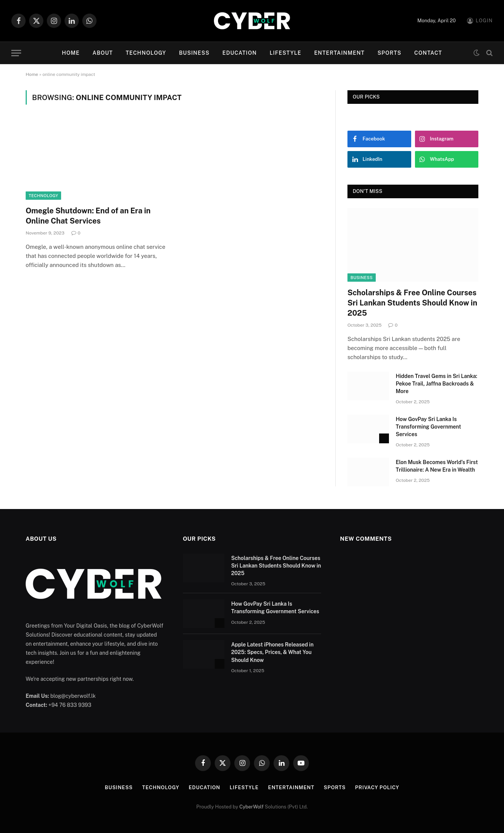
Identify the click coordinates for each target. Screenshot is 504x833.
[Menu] (16, 53)
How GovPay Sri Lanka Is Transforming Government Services (428, 427)
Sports (390, 53)
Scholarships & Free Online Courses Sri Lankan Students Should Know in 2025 (412, 303)
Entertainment (340, 53)
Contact (428, 53)
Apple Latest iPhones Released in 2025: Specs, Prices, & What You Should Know (273, 652)
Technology (146, 53)
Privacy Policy (377, 787)
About (103, 53)
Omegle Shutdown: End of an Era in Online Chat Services (88, 216)
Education (239, 53)
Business (194, 53)
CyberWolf (252, 807)
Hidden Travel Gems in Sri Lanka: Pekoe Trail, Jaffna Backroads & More (436, 384)
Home (71, 53)
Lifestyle (286, 53)
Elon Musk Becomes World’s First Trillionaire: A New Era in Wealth (437, 466)
